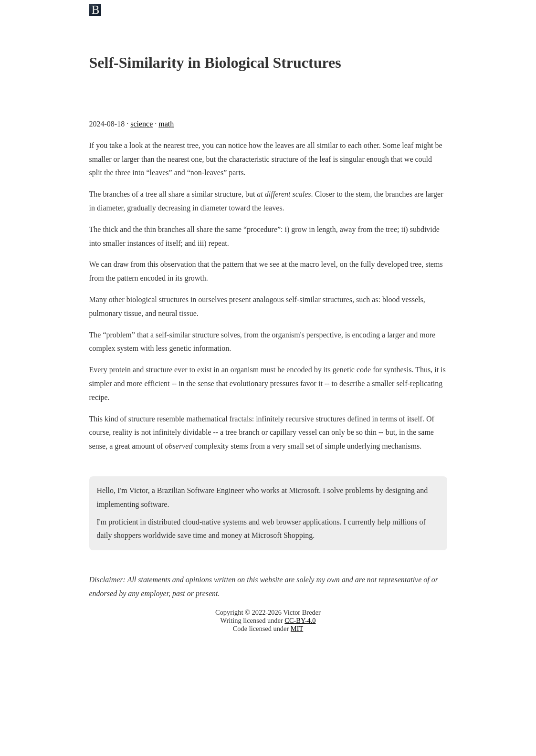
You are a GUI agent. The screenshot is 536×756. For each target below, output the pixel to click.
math (166, 124)
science (142, 124)
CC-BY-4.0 (300, 620)
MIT (297, 629)
